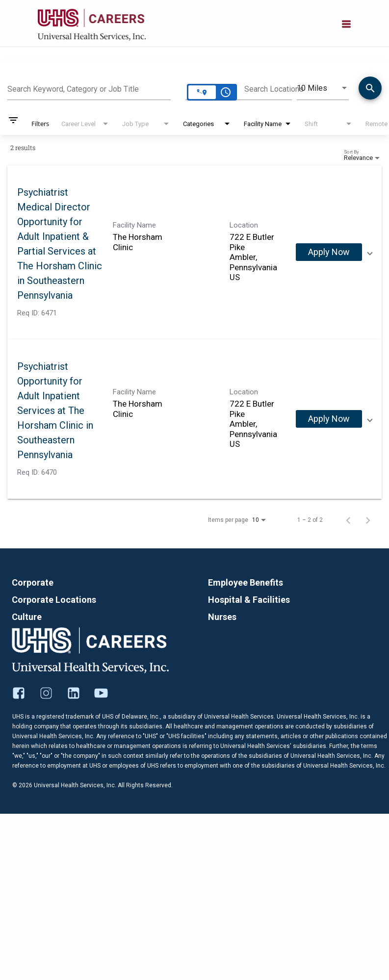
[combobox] (89, 88)
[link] (194, 252)
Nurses (222, 617)
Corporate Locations (54, 600)
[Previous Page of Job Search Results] (348, 520)
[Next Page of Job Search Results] (368, 520)
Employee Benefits (246, 582)
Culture (27, 617)
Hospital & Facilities (249, 600)
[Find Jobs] (370, 90)
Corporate (33, 582)
